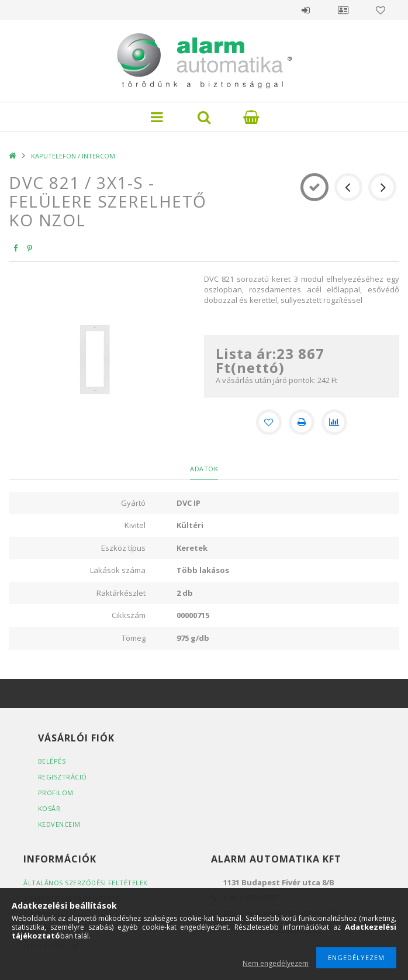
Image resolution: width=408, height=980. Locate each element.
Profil (343, 10)
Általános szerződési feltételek (86, 883)
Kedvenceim (59, 824)
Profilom (56, 793)
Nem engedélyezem (276, 963)
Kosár (49, 808)
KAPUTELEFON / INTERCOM (73, 156)
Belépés (306, 10)
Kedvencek (381, 10)
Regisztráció (63, 777)
